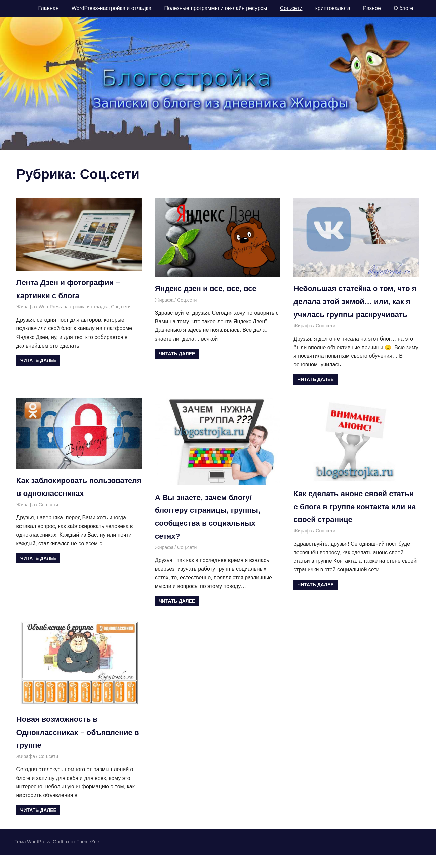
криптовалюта (333, 8)
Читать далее (38, 360)
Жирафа (26, 307)
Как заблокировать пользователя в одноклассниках (54, 506)
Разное (372, 8)
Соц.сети (291, 8)
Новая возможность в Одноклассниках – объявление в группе (79, 745)
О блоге (403, 8)
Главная (48, 8)
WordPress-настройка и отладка (111, 8)
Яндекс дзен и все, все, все (209, 288)
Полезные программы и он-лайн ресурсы (215, 8)
